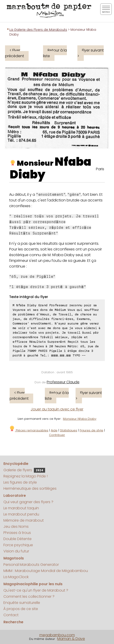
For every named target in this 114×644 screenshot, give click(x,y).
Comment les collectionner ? (29, 596)
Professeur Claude (63, 382)
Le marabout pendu (21, 514)
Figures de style (91, 430)
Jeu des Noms (16, 527)
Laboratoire (15, 496)
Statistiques (69, 430)
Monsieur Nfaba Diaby (80, 419)
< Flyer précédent (15, 53)
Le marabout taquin (21, 508)
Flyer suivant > (91, 53)
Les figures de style (20, 482)
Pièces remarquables (29, 430)
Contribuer (57, 435)
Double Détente (18, 539)
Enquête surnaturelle (22, 603)
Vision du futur (16, 551)
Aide (54, 430)
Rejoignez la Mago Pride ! (26, 476)
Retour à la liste (55, 53)
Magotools (14, 558)
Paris (100, 169)
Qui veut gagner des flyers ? (28, 502)
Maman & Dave (71, 639)
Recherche (13, 622)
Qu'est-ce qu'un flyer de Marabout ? (36, 590)
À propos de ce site (21, 609)
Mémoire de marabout (24, 520)
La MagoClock (16, 577)
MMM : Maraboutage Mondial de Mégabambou (46, 571)
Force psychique (18, 545)
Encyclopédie (16, 464)
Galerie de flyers (24, 470)
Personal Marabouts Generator (31, 565)
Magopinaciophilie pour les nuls (33, 584)
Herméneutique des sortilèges (30, 488)
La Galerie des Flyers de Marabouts (38, 30)
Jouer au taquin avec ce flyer (57, 409)
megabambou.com (57, 635)
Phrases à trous (17, 533)
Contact (11, 615)
